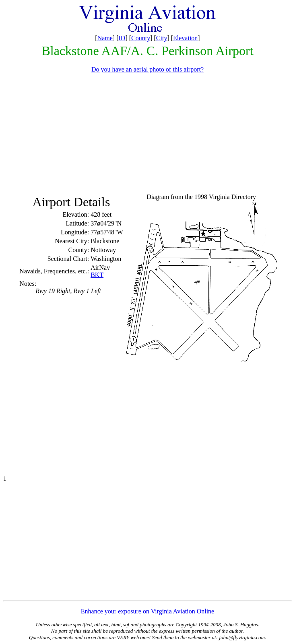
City (162, 38)
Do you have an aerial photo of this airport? (147, 69)
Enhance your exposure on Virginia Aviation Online (147, 611)
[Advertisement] (149, 136)
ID (122, 38)
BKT (97, 275)
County (141, 38)
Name (105, 38)
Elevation (185, 38)
